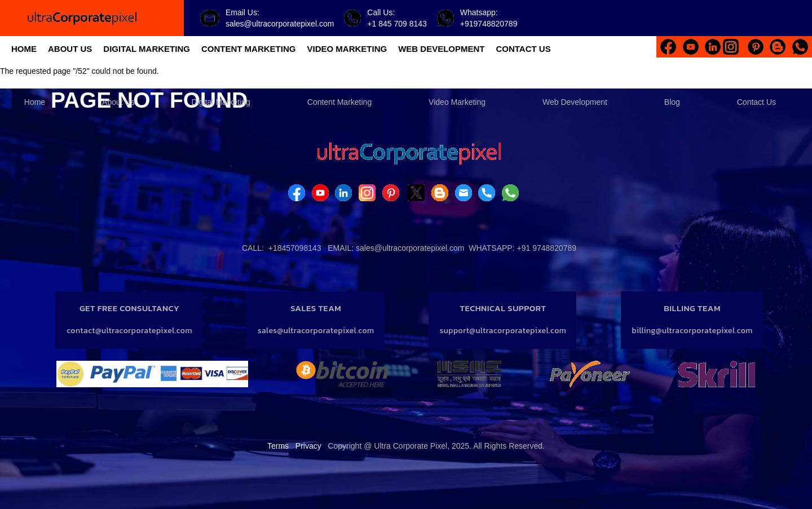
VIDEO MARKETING (347, 49)
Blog (672, 102)
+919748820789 (489, 24)
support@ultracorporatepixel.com (503, 331)
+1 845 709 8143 (397, 24)
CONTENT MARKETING (249, 49)
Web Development (575, 102)
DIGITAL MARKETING (147, 49)
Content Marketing (339, 102)
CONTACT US (523, 49)
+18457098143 (295, 248)
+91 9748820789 (547, 248)
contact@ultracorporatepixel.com (129, 331)
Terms (278, 446)
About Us (118, 102)
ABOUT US (70, 49)
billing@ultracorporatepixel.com (692, 331)
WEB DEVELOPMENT (441, 49)
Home (35, 102)
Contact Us (756, 102)
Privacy (308, 446)
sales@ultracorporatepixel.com (280, 24)
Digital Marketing (221, 102)
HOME (24, 49)
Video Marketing (457, 102)
